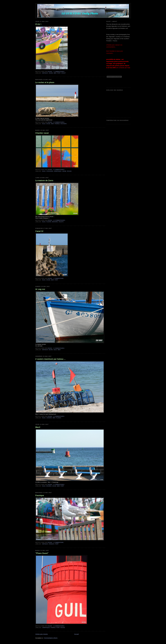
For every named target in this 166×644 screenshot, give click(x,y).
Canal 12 (39, 231)
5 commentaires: (59, 170)
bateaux (45, 73)
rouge (69, 171)
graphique (58, 171)
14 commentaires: (59, 220)
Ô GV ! (38, 24)
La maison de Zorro (44, 181)
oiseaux (52, 544)
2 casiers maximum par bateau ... (50, 359)
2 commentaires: (59, 348)
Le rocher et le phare (45, 82)
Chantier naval (42, 133)
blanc (51, 350)
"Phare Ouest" (42, 553)
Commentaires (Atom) (51, 638)
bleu (44, 124)
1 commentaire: (59, 278)
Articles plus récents (41, 634)
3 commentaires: (59, 626)
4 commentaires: (59, 122)
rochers (64, 124)
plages (59, 418)
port (59, 73)
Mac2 (38, 427)
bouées (49, 486)
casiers (49, 418)
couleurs (50, 171)
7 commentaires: (59, 72)
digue (48, 124)
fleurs (49, 222)
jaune (51, 73)
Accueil (76, 634)
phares (57, 124)
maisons (55, 222)
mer (55, 73)
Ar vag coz (40, 289)
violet (64, 73)
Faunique (40, 495)
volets (61, 222)
